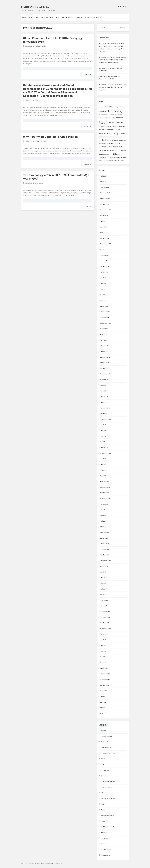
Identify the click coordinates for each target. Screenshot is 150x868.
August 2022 (104, 329)
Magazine (88, 18)
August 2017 (104, 566)
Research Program (47, 18)
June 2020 (103, 431)
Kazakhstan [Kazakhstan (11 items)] (103, 134)
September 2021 (105, 374)
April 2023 (103, 295)
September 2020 (105, 419)
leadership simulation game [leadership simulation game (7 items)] (114, 137)
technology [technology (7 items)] (123, 158)
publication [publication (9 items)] (119, 147)
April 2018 (103, 521)
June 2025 (103, 227)
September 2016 (105, 629)
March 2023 (104, 300)
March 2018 (104, 527)
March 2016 (104, 662)
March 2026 (104, 182)
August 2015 (104, 691)
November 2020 (105, 408)
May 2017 (103, 583)
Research (104, 832)
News (36, 18)
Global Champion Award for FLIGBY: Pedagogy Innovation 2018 (53, 40)
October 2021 (104, 368)
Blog (30, 18)
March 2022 (104, 340)
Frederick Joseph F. (41, 46)
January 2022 (104, 351)
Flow (57, 18)
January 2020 (104, 448)
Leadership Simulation (108, 782)
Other (103, 810)
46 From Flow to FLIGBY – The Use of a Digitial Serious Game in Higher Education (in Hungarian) (113, 87)
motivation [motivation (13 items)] (109, 143)
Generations (105, 770)
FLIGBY (103, 759)
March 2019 (104, 476)
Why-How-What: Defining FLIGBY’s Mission (50, 137)
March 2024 (104, 249)
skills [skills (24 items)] (114, 154)
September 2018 (105, 498)
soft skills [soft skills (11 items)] (110, 157)
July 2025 (103, 221)
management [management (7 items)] (123, 140)
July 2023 (103, 278)
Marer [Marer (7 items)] (100, 144)
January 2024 (104, 261)
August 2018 (104, 504)
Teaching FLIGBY (106, 849)
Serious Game (105, 838)
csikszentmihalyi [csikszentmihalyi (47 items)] (114, 111)
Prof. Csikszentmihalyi (108, 827)
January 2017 (104, 606)
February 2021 (105, 397)
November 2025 (105, 199)
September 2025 (105, 210)
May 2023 (103, 289)
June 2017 (103, 578)
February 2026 (105, 187)
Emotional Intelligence (108, 753)
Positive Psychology (107, 815)
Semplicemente (49, 864)
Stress (103, 844)
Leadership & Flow (35, 7)
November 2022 (105, 317)
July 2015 (103, 696)
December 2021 (105, 357)
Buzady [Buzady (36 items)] (108, 107)
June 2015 (103, 702)
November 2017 (105, 549)
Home (24, 18)
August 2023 (104, 272)
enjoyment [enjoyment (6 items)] (101, 118)
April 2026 (103, 176)
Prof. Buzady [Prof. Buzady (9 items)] (111, 147)
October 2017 (104, 555)
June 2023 (103, 283)
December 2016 (105, 612)
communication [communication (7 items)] (122, 107)
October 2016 (104, 623)
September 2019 (105, 453)
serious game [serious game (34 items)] (113, 150)
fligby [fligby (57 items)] (102, 122)
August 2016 (104, 634)
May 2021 (103, 385)
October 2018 (104, 493)
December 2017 (105, 544)
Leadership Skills (106, 787)
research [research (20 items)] (103, 150)
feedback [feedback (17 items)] (119, 118)
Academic (104, 731)
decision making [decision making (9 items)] (104, 115)
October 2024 (104, 238)
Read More (87, 75)
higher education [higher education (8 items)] (110, 129)
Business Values (106, 748)
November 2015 (105, 679)
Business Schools (107, 742)
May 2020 (103, 436)
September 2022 (105, 323)
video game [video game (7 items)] (121, 160)
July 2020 (103, 425)
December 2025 (105, 193)
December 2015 (105, 674)
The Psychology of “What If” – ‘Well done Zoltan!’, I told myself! (56, 177)
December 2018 (105, 487)
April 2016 (103, 657)
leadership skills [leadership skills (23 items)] (106, 140)
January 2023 (104, 306)
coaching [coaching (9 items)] (115, 107)
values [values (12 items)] (116, 160)
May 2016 (103, 651)
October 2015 (104, 685)
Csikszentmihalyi (67, 18)
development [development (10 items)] (113, 115)
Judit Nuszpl (39, 100)
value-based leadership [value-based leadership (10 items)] (106, 160)
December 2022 (105, 312)
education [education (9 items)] (120, 115)
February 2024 (105, 255)
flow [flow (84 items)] (109, 122)
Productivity (105, 821)
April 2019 (103, 470)
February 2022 (105, 346)
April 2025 (103, 233)
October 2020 (104, 414)
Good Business (106, 776)
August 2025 (104, 216)
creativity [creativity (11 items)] (102, 111)
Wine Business (106, 855)
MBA (102, 793)
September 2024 (105, 244)
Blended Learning (106, 736)
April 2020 (103, 442)
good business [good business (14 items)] (120, 126)
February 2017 (105, 600)
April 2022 (103, 334)
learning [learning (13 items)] (116, 140)
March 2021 (104, 391)
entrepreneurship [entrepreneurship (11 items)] (110, 118)
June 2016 (103, 645)
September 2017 (105, 561)
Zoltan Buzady (39, 183)
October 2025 (104, 204)
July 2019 (103, 459)
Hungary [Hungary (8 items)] (118, 129)
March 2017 (104, 595)
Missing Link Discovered (108, 798)
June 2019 (103, 464)
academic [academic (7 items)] (102, 107)
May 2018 (103, 515)
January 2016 (104, 668)
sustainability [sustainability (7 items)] (117, 158)
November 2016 (105, 617)
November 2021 (105, 363)
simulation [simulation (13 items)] (108, 154)
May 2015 (103, 708)
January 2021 (104, 402)
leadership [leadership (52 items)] (113, 133)
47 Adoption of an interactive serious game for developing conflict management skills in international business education (113, 60)
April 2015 (103, 713)
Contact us (98, 18)
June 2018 (103, 510)
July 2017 (103, 572)
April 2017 (103, 589)
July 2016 (103, 640)
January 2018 (104, 538)
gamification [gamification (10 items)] (111, 127)
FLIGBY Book (79, 18)
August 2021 (104, 380)
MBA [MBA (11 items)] (104, 143)
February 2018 (105, 532)
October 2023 (104, 267)
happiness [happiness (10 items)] (102, 129)
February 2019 (105, 481)
